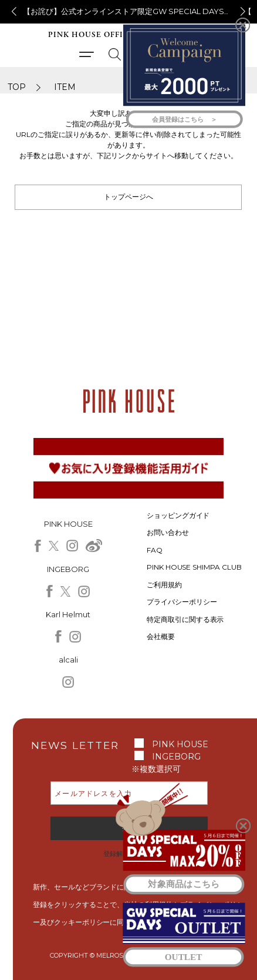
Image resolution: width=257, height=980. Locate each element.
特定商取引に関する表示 (185, 619)
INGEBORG (176, 757)
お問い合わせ (168, 532)
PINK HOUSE (180, 744)
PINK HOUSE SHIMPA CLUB (195, 567)
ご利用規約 (164, 585)
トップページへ (128, 197)
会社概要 (161, 636)
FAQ (155, 550)
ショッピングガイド (178, 515)
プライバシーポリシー (182, 602)
